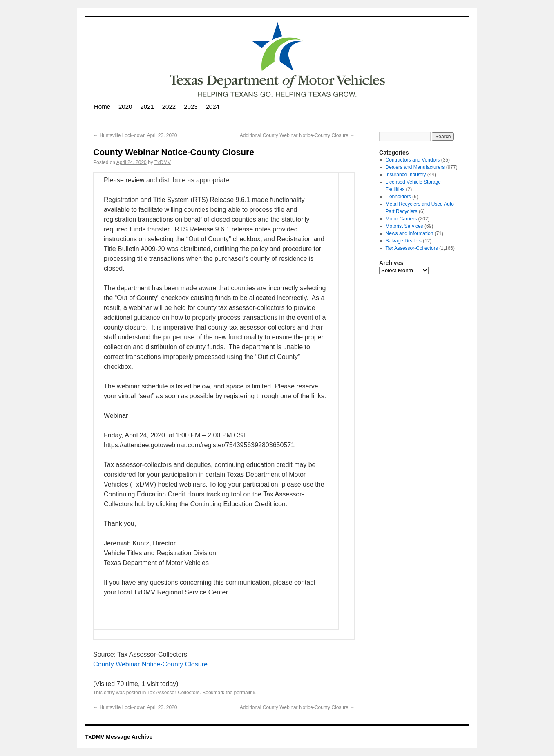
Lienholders (398, 197)
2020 (125, 107)
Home (102, 107)
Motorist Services (404, 226)
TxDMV (163, 162)
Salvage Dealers (404, 241)
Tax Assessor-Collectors (174, 693)
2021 (147, 107)
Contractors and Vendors (413, 160)
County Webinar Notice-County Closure (150, 664)
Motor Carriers (401, 219)
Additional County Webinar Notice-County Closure (297, 135)
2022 (169, 107)
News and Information (410, 233)
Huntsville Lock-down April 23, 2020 (135, 135)
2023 (191, 107)
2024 (213, 107)
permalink (245, 693)
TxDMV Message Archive (119, 737)
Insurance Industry (406, 175)
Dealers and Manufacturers (415, 167)
